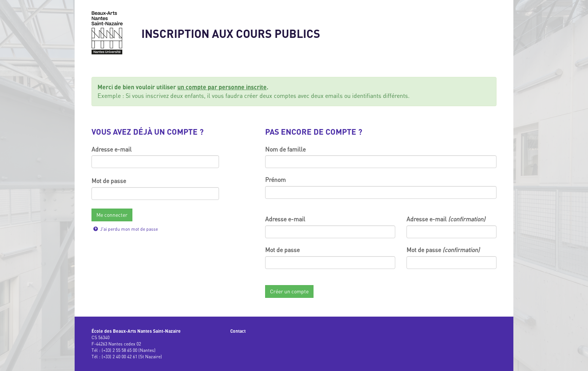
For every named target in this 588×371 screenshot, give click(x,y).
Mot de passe (109, 181)
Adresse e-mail (112, 149)
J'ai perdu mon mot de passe (126, 229)
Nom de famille (285, 149)
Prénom (275, 180)
